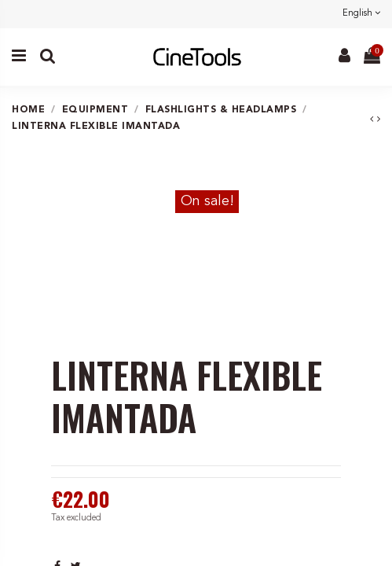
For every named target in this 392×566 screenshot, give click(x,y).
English (361, 14)
